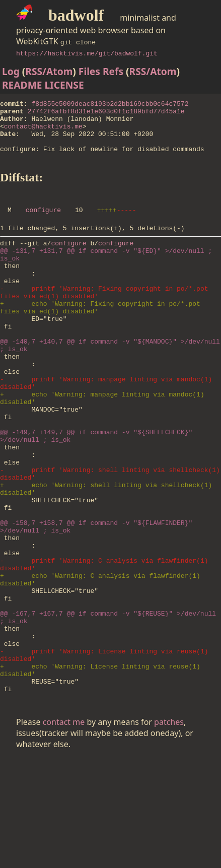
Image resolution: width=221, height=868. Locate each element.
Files (89, 71)
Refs (113, 71)
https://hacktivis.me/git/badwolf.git (87, 53)
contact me (64, 831)
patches (169, 831)
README (22, 85)
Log (11, 71)
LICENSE (64, 85)
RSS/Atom (49, 71)
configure (43, 225)
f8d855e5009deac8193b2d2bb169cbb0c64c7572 (110, 105)
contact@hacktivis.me (43, 132)
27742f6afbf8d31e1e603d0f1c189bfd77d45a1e (106, 114)
